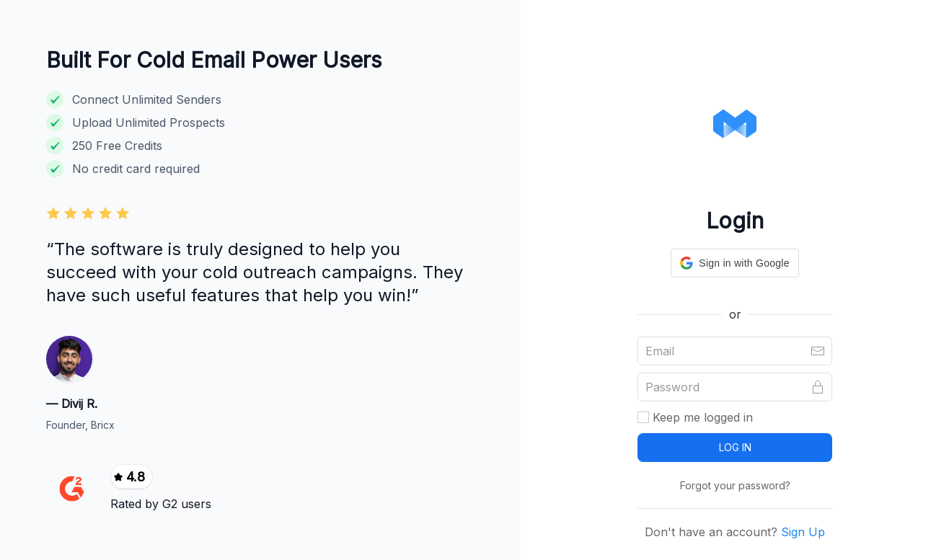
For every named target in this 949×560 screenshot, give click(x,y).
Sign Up (801, 532)
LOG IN (735, 447)
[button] (734, 263)
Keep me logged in (695, 417)
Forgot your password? (735, 485)
